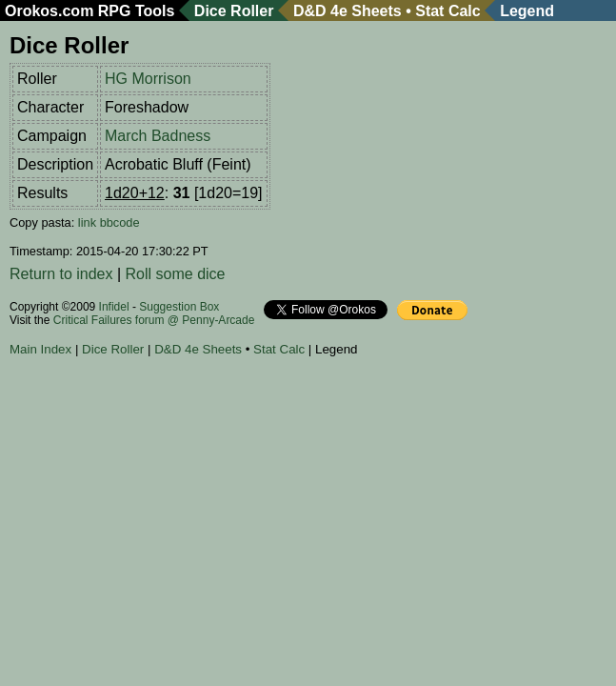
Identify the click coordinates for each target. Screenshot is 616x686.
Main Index (40, 349)
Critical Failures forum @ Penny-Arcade (154, 320)
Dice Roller (234, 11)
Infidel (114, 307)
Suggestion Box (179, 307)
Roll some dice (176, 274)
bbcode (120, 222)
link (87, 222)
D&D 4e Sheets (348, 11)
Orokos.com (49, 11)
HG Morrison (148, 79)
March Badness (158, 136)
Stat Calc (447, 11)
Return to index (61, 274)
